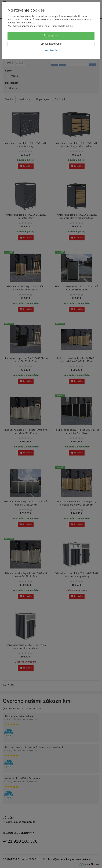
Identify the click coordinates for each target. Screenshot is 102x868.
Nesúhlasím (51, 51)
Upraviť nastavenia (51, 44)
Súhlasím (51, 36)
